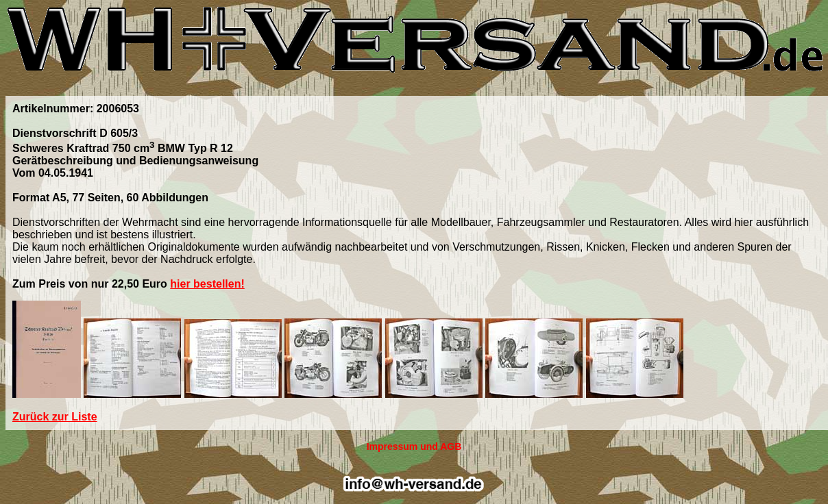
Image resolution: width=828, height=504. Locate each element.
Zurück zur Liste (55, 417)
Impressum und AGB (414, 446)
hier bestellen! (207, 284)
